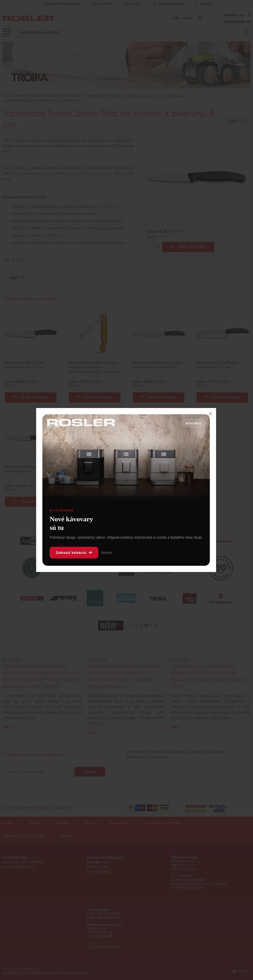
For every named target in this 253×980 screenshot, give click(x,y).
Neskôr (107, 553)
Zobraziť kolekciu (74, 553)
